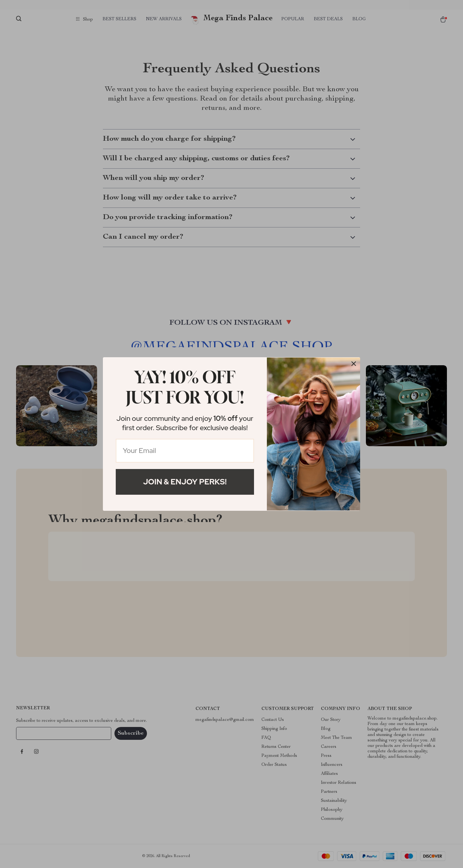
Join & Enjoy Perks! (185, 482)
